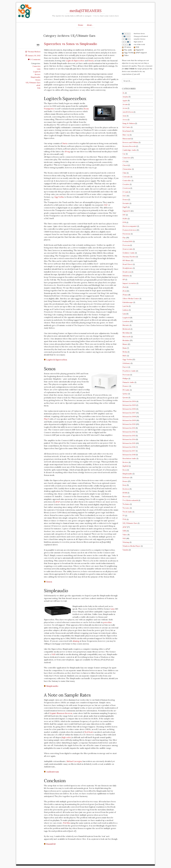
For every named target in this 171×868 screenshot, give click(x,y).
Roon (125, 470)
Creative (126, 184)
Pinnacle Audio (128, 382)
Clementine (127, 169)
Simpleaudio (36, 77)
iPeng (67, 152)
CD (124, 161)
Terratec (126, 508)
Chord (125, 165)
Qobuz (125, 394)
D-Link (125, 192)
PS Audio (126, 390)
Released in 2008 (129, 417)
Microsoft (127, 337)
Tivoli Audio (127, 512)
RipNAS (126, 466)
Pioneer (126, 386)
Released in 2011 (129, 428)
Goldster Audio (129, 253)
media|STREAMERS (85, 11)
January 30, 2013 (33, 56)
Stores (125, 497)
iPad (124, 287)
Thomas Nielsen (33, 52)
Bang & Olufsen (129, 123)
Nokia (125, 352)
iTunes (125, 295)
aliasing (76, 641)
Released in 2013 (129, 436)
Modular (126, 340)
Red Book (89, 732)
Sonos (38, 80)
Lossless (126, 321)
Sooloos (126, 489)
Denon (125, 200)
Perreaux (126, 375)
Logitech (37, 72)
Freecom (126, 245)
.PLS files (66, 823)
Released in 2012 (129, 432)
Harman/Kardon (129, 257)
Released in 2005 (129, 405)
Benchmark (127, 131)
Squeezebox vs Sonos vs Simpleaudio (70, 44)
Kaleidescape (128, 302)
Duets (65, 143)
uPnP (38, 85)
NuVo (125, 356)
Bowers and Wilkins (130, 142)
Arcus (125, 108)
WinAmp (126, 542)
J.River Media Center (131, 299)
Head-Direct (128, 264)
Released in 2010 (129, 424)
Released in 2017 (129, 451)
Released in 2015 (129, 443)
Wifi (39, 88)
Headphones (128, 268)
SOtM (125, 493)
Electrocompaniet (130, 226)
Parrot (125, 367)
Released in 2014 (129, 439)
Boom (86, 109)
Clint (124, 173)
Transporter (49, 109)
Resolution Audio (129, 458)
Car (124, 154)
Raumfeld (51, 844)
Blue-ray (126, 135)
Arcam (125, 104)
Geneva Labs (128, 249)
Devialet (126, 203)
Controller (127, 181)
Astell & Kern (128, 112)
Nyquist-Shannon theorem (61, 713)
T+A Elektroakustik (130, 500)
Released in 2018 (129, 455)
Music (125, 344)
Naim (125, 348)
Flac (124, 238)
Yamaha (126, 550)
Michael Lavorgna (74, 761)
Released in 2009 (129, 420)
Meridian (126, 333)
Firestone (126, 234)
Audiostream (53, 772)
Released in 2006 (129, 409)
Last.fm (125, 306)
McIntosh (126, 329)
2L (123, 93)
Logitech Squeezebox (75, 61)
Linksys (126, 310)
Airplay (125, 97)
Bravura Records (129, 146)
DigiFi (125, 207)
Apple (125, 101)
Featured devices (129, 230)
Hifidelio (126, 276)
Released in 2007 (129, 413)
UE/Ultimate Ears (33, 83)
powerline (108, 622)
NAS (53, 654)
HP (124, 279)
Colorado (126, 177)
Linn (39, 69)
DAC (106, 205)
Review (38, 74)
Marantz (126, 325)
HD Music (126, 260)
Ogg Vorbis (59, 197)
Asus (124, 116)
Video (125, 535)
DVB (124, 222)
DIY (124, 215)
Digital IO (126, 211)
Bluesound (127, 139)
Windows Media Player (132, 546)
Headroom (127, 272)
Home (81, 25)
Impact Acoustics (129, 283)
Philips (125, 378)
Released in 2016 (129, 447)
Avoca (125, 120)
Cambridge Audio (129, 150)
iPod (124, 291)
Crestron (126, 188)
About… (90, 25)
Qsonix (125, 398)
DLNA (125, 219)
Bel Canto (126, 127)
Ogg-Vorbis (127, 359)
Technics (126, 504)
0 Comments (34, 59)
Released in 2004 (129, 401)
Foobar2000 (127, 241)
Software (126, 477)
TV (124, 516)
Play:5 (46, 419)
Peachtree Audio (129, 371)
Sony (124, 485)
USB (124, 531)
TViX (124, 519)
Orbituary (126, 363)
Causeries (36, 66)
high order (66, 737)
